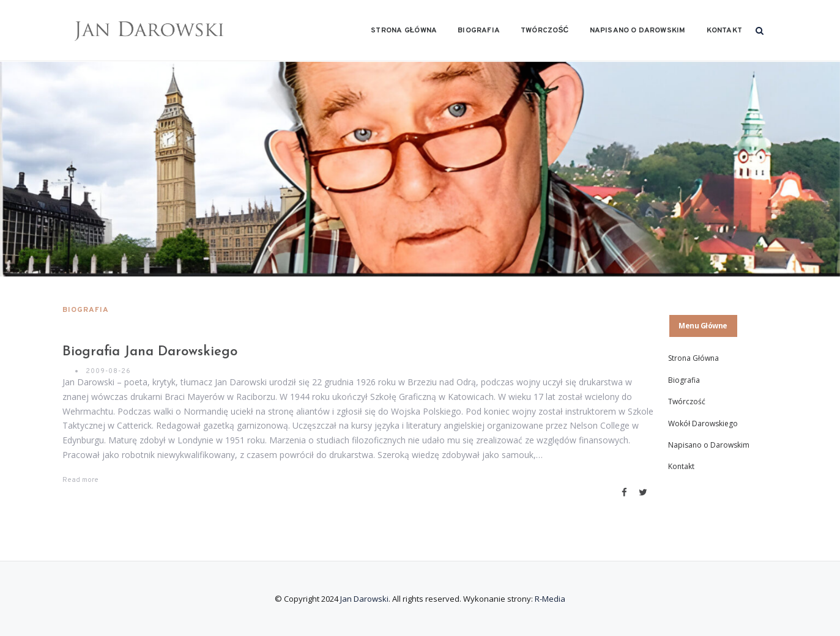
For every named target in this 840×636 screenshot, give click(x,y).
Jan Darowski (364, 599)
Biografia (479, 31)
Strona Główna (404, 31)
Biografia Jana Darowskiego (150, 352)
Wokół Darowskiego (703, 423)
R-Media (550, 599)
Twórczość (545, 31)
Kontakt (724, 31)
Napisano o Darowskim (638, 31)
